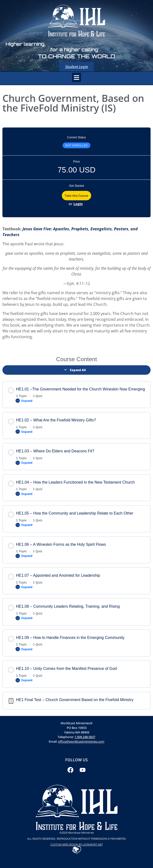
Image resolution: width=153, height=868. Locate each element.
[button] (77, 77)
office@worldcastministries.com (81, 741)
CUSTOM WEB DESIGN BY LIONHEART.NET (77, 844)
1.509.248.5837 (85, 737)
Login (78, 204)
